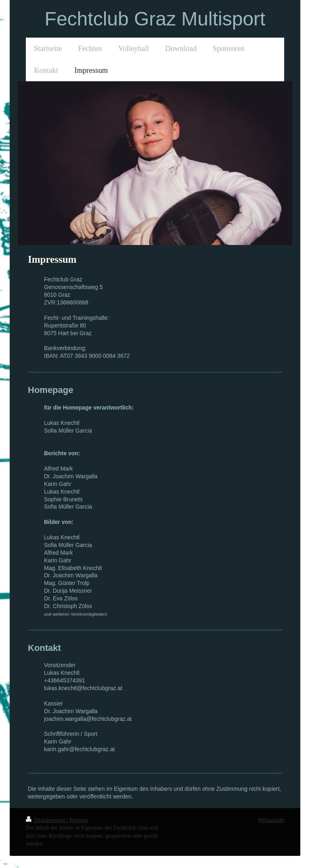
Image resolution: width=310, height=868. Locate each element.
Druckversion (46, 820)
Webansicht (271, 820)
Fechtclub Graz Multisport (155, 19)
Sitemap (79, 820)
